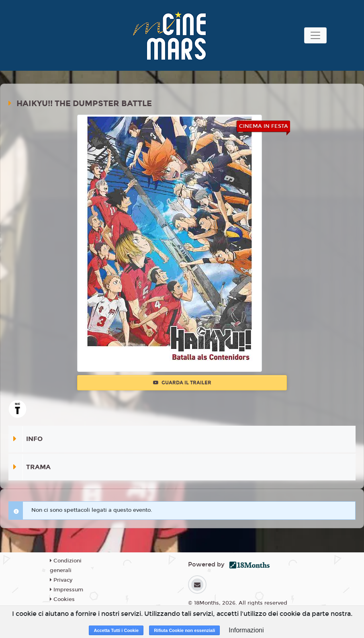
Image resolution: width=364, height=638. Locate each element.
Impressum (66, 590)
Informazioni (246, 630)
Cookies (62, 599)
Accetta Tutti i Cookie (116, 630)
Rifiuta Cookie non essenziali (184, 630)
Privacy (61, 580)
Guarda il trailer (182, 383)
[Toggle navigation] (315, 35)
